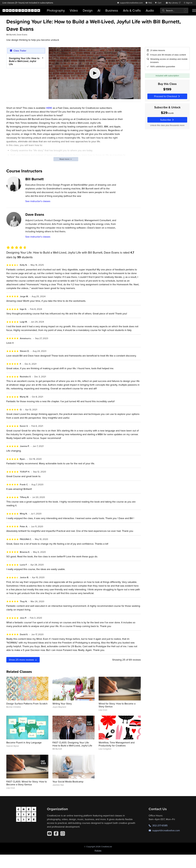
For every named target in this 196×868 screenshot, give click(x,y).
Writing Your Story (62, 704)
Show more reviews (23, 660)
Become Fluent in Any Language (24, 742)
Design (88, 10)
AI (99, 10)
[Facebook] (56, 833)
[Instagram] (63, 833)
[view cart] (159, 3)
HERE (49, 108)
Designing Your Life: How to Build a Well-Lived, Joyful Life (24, 61)
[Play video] (95, 73)
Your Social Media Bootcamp (68, 782)
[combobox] (174, 10)
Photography (56, 10)
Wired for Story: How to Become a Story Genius (117, 705)
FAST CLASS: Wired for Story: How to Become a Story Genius (27, 783)
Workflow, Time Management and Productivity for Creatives (117, 744)
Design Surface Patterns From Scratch (27, 704)
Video (74, 10)
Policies (98, 851)
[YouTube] (49, 833)
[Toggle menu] (194, 10)
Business (112, 10)
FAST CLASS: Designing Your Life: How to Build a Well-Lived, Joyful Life (72, 744)
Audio (150, 10)
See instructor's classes (38, 201)
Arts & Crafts (132, 10)
